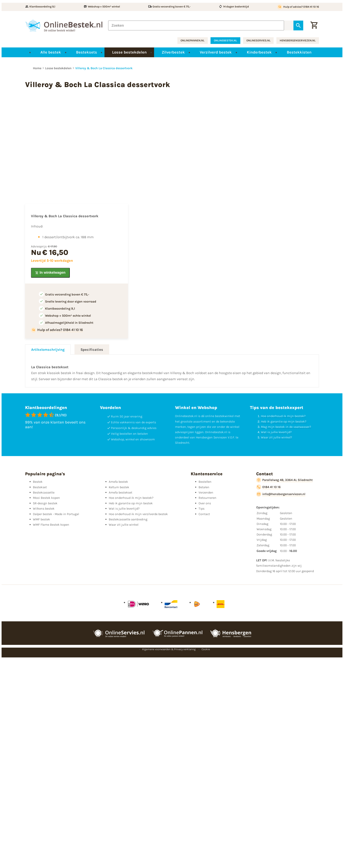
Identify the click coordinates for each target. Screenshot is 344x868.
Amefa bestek (118, 482)
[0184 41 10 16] (268, 487)
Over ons (205, 503)
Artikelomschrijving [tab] (48, 350)
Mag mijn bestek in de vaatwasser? (286, 427)
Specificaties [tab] (92, 350)
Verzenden (206, 492)
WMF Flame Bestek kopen (51, 525)
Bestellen (205, 482)
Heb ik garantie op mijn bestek (131, 503)
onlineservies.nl (258, 40)
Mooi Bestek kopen (46, 498)
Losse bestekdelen (58, 68)
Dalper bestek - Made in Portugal (56, 514)
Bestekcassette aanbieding (128, 519)
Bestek (38, 482)
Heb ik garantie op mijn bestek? (284, 421)
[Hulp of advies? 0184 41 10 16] (298, 7)
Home (37, 68)
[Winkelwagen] (314, 25)
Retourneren (207, 498)
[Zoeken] (196, 25)
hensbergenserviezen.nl (298, 40)
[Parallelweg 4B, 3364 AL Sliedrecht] (284, 480)
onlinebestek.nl (225, 40)
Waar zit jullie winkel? (276, 437)
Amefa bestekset (121, 492)
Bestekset (40, 487)
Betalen (204, 487)
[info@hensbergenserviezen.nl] (281, 494)
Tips (201, 509)
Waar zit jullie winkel (124, 525)
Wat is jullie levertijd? (276, 432)
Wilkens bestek (44, 509)
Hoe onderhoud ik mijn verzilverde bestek (138, 514)
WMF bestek (41, 519)
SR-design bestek (45, 503)
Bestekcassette (44, 492)
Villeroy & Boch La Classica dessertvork (104, 68)
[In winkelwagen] (50, 273)
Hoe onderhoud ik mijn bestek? (283, 416)
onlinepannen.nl (192, 40)
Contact (204, 514)
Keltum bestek (119, 487)
